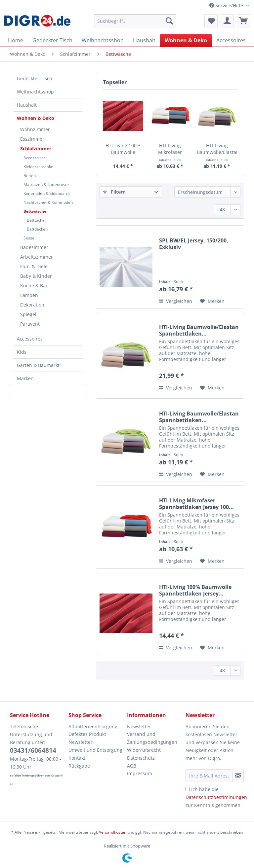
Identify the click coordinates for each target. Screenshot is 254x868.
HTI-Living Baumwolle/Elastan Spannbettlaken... (217, 149)
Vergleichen (176, 301)
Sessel (29, 238)
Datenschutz (141, 758)
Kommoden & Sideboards (47, 193)
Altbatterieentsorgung (93, 726)
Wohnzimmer (35, 129)
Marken (25, 378)
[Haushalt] (144, 40)
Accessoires (35, 158)
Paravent (30, 324)
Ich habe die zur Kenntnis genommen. (216, 797)
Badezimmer (34, 247)
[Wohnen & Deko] (186, 40)
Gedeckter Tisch (35, 78)
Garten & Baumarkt (38, 365)
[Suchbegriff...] (135, 21)
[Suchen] (169, 21)
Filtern (114, 192)
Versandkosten (113, 832)
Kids (22, 352)
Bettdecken (37, 229)
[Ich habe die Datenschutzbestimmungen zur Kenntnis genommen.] (188, 789)
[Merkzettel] (211, 21)
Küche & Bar (34, 286)
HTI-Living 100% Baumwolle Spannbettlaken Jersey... (123, 149)
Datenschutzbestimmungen (216, 797)
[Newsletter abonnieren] (238, 776)
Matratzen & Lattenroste (46, 184)
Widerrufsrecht (144, 750)
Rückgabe (79, 766)
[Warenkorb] (243, 21)
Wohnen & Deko (36, 118)
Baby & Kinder (36, 276)
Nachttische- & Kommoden (48, 202)
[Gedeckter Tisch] (52, 40)
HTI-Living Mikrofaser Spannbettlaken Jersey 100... (170, 149)
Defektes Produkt (87, 734)
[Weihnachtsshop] (103, 40)
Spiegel (28, 314)
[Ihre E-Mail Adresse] (209, 776)
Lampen (29, 295)
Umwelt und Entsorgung (95, 750)
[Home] (16, 40)
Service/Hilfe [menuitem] (227, 5)
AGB (132, 766)
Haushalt (27, 105)
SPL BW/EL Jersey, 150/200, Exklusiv (194, 244)
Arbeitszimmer (37, 257)
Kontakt (77, 758)
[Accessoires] (231, 40)
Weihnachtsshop (35, 92)
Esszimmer (32, 139)
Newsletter (81, 742)
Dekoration (32, 305)
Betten (30, 176)
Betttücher (37, 220)
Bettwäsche (35, 211)
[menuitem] (135, 24)
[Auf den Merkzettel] (212, 301)
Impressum (140, 773)
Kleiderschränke (38, 167)
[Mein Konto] (227, 21)
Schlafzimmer (36, 148)
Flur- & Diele (34, 266)
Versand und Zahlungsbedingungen (152, 738)
